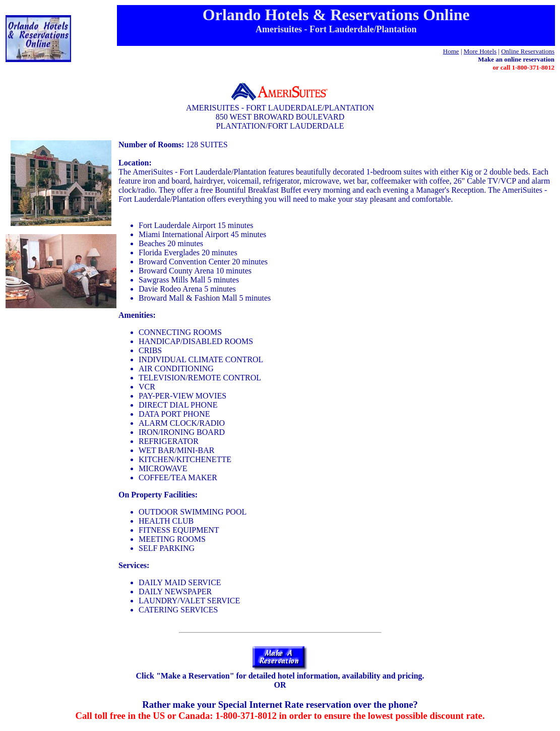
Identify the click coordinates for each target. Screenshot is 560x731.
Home (451, 51)
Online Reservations (528, 51)
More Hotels (480, 51)
